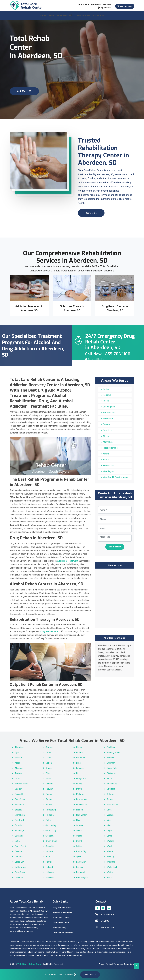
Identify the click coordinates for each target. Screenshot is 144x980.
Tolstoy (110, 793)
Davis (48, 756)
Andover (19, 772)
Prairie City (81, 850)
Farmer (49, 793)
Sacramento (108, 417)
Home (43, 18)
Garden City (51, 829)
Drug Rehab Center (62, 906)
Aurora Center (21, 782)
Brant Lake (20, 813)
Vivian (110, 834)
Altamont (19, 766)
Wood (110, 876)
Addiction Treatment (62, 911)
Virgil (109, 829)
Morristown (82, 798)
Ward (109, 845)
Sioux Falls (112, 766)
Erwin (48, 777)
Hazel (48, 855)
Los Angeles (109, 405)
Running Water (113, 751)
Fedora (49, 798)
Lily (78, 772)
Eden (48, 772)
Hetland (49, 865)
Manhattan (108, 441)
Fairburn (49, 782)
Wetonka (111, 860)
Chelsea (19, 855)
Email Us (102, 919)
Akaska (18, 756)
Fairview (49, 787)
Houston (107, 393)
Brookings (20, 829)
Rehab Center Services (60, 18)
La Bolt (79, 751)
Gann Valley (51, 824)
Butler (18, 839)
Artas (17, 777)
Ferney (49, 803)
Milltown (80, 793)
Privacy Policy (59, 926)
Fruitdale (50, 813)
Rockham (111, 746)
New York (107, 429)
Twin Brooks (113, 803)
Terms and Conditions (63, 931)
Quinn (79, 855)
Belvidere (19, 803)
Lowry (79, 782)
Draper (49, 766)
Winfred (110, 871)
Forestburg (51, 808)
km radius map (115, 596)
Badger (18, 787)
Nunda (79, 819)
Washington (108, 470)
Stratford (111, 787)
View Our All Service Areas (115, 476)
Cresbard (19, 876)
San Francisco (109, 411)
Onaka (79, 834)
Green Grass (51, 839)
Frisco (106, 399)
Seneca (110, 756)
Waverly (111, 855)
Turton (110, 798)
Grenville (50, 845)
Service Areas (83, 18)
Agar (17, 751)
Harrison (49, 850)
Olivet (79, 829)
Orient (79, 839)
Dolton (49, 761)
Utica (109, 808)
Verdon (110, 813)
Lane (78, 761)
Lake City (80, 756)
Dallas (106, 388)
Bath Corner (20, 798)
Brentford (19, 819)
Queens (107, 423)
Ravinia (79, 865)
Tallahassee (109, 464)
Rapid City (81, 860)
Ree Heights (82, 876)
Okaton (79, 824)
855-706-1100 (122, 6)
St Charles (112, 772)
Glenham (50, 834)
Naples (79, 808)
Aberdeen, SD (105, 926)
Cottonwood (21, 865)
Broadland (20, 824)
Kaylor (79, 746)
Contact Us (99, 18)
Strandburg (112, 782)
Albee (18, 761)
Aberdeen (19, 746)
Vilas (109, 824)
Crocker (49, 746)
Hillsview (50, 871)
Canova (18, 850)
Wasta (110, 850)
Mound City (81, 803)
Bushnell (19, 834)
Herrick (49, 860)
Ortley (79, 845)
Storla (110, 777)
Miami (106, 452)
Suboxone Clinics (61, 916)
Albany (106, 435)
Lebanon (80, 766)
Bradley (18, 808)
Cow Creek (20, 871)
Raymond (80, 871)
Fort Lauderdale (110, 446)
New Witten (82, 813)
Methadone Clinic (61, 921)
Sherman (111, 761)
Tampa (106, 458)
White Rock (112, 865)
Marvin (79, 787)
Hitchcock (50, 876)
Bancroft (19, 793)
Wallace (110, 839)
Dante (48, 751)
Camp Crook (21, 845)
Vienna (110, 819)
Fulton (48, 819)
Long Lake (81, 777)
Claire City (20, 860)
